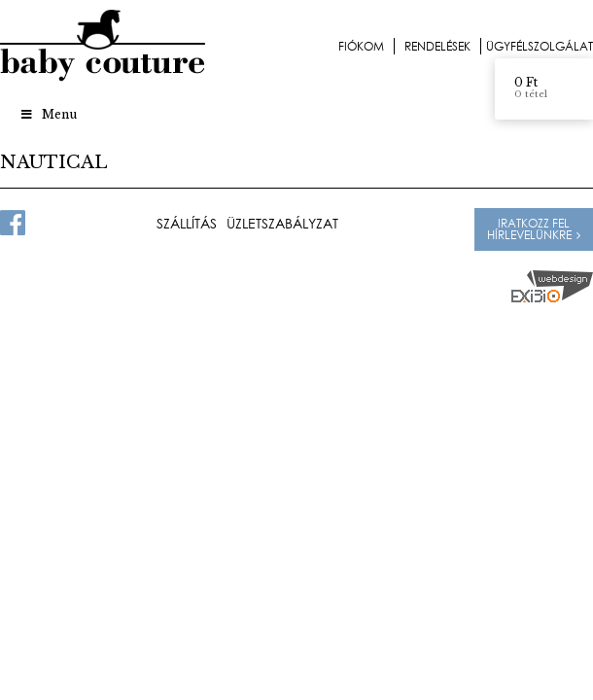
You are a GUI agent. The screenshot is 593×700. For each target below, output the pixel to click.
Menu (48, 114)
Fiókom (361, 46)
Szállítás (187, 224)
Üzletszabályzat (282, 224)
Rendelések (437, 46)
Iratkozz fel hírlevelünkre (529, 229)
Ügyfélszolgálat (540, 46)
